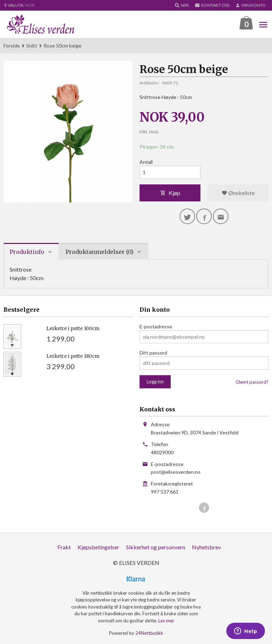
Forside (12, 46)
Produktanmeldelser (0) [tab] (100, 252)
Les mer (166, 621)
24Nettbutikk (149, 633)
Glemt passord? (252, 382)
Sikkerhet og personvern (156, 547)
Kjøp (170, 193)
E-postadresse (156, 326)
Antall (146, 162)
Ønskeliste (238, 193)
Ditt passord (153, 353)
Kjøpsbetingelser (98, 547)
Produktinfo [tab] (27, 252)
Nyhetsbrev (206, 547)
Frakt (64, 547)
